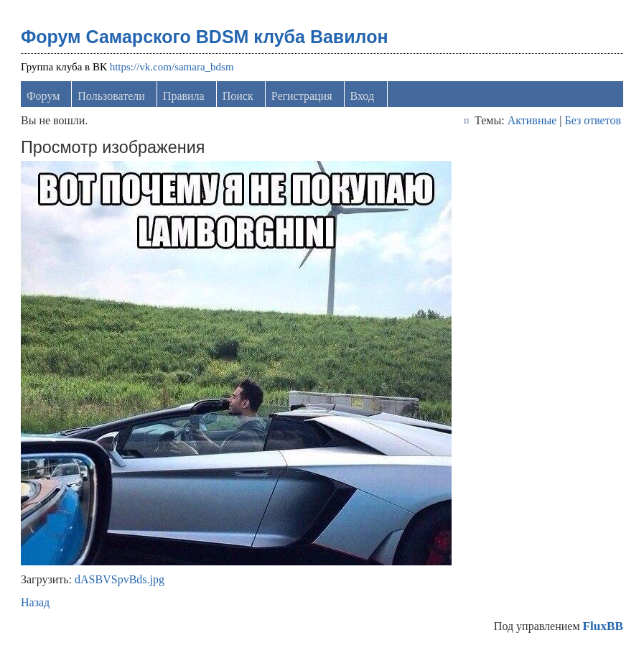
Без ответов (593, 120)
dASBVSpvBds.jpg (120, 579)
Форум (43, 96)
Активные (532, 120)
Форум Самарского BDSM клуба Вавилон (205, 37)
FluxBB (603, 626)
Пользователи (111, 96)
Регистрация (302, 96)
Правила (184, 96)
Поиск (238, 96)
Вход (363, 96)
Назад (35, 602)
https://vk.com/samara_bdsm (172, 67)
